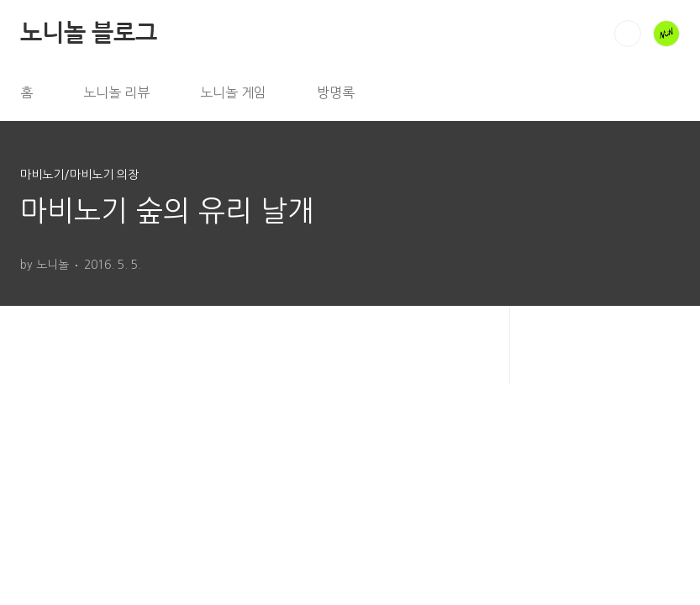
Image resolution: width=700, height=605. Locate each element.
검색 (628, 34)
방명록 (336, 92)
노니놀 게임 (233, 92)
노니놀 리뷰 (116, 92)
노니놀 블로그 (89, 33)
